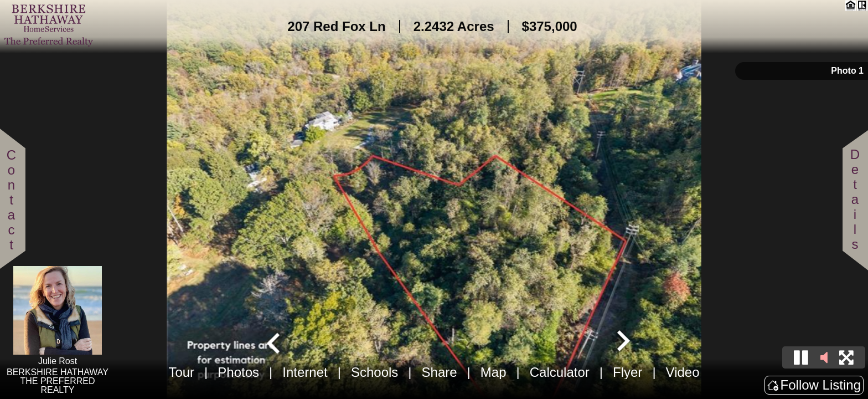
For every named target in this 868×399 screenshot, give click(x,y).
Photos (238, 372)
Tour (181, 372)
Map (494, 372)
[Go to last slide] (275, 342)
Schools (374, 372)
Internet (305, 372)
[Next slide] (622, 342)
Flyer (627, 372)
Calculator (560, 372)
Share (440, 372)
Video (683, 372)
